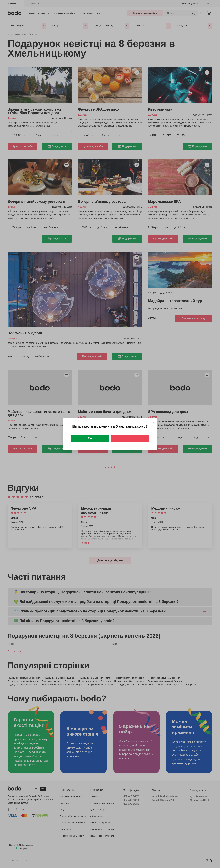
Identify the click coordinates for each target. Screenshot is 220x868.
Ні (130, 438)
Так (90, 438)
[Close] (153, 422)
